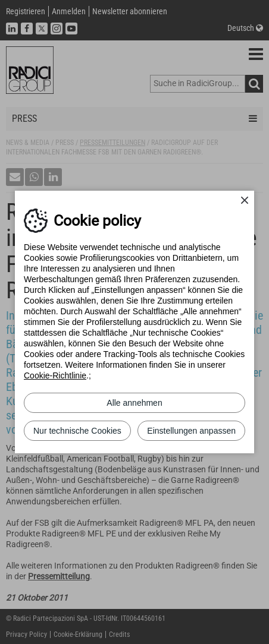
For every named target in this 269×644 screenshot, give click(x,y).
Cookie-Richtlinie (55, 375)
